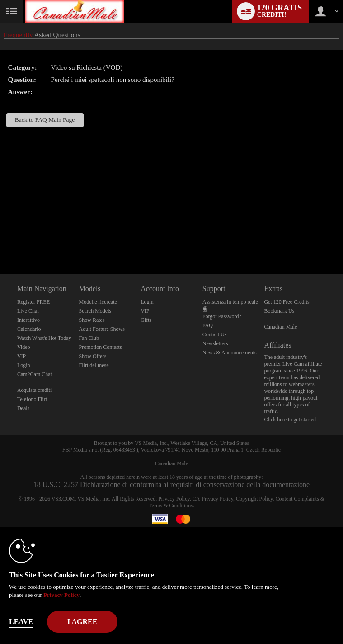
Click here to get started (290, 420)
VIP (21, 356)
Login (24, 365)
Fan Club (89, 338)
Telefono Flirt (32, 399)
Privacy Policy (174, 499)
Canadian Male (280, 327)
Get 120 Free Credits (287, 302)
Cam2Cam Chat (35, 374)
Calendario (29, 329)
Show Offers (93, 356)
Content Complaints (297, 499)
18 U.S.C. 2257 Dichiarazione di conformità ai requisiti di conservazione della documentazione (171, 484)
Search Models (95, 311)
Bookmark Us (279, 311)
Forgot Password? (222, 316)
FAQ (208, 325)
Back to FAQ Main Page (45, 120)
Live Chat (28, 311)
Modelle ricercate (98, 302)
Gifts (146, 320)
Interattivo (28, 320)
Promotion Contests (101, 347)
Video (24, 347)
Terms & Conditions (171, 506)
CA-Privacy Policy (213, 499)
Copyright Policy (254, 499)
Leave (21, 622)
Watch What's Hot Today (44, 338)
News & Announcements (230, 353)
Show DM (0, 241)
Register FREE (33, 302)
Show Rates (92, 320)
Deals (23, 408)
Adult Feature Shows (102, 329)
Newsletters (215, 343)
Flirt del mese (94, 365)
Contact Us (215, 334)
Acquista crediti (34, 390)
